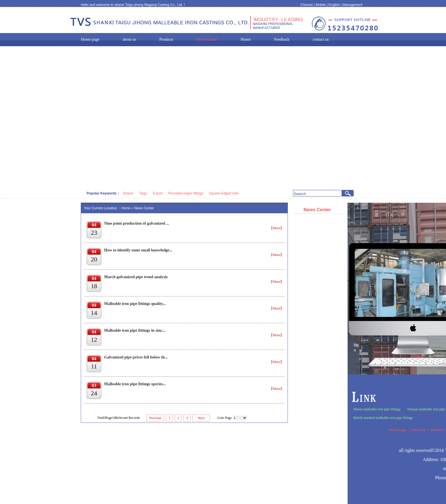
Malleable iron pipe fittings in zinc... (135, 330)
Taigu (143, 193)
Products (438, 430)
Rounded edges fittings (186, 193)
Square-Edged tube (224, 193)
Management (352, 5)
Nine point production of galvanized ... (137, 223)
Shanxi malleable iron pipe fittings (377, 409)
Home (126, 208)
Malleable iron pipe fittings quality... (135, 304)
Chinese (307, 5)
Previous (155, 418)
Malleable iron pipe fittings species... (135, 384)
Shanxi (128, 193)
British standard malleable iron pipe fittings (383, 418)
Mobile (321, 5)
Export (158, 193)
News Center (144, 208)
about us (419, 430)
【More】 (276, 228)
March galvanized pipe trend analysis (136, 277)
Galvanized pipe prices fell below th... (136, 357)
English (334, 5)
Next (201, 418)
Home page (398, 430)
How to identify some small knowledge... (138, 250)
